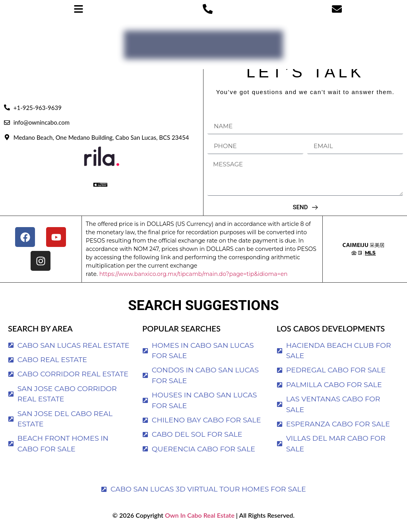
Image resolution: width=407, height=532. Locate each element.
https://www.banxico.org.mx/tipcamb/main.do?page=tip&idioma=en (194, 274)
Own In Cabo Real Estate (199, 515)
